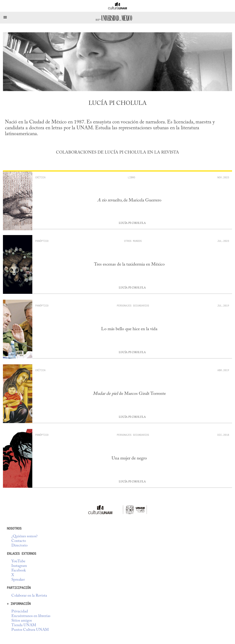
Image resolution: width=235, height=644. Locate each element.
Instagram (19, 566)
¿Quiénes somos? (25, 536)
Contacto (19, 541)
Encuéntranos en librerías (31, 616)
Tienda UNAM (24, 625)
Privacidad (20, 612)
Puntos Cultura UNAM (30, 630)
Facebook (19, 571)
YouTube (18, 561)
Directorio (19, 546)
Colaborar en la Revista (29, 596)
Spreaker (18, 580)
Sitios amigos (22, 621)
